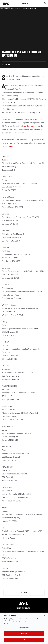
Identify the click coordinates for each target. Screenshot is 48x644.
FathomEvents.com (9, 146)
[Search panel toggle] (45, 3)
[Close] (45, 616)
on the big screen (31, 126)
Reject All (24, 634)
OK (24, 640)
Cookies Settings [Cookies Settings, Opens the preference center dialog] (24, 627)
